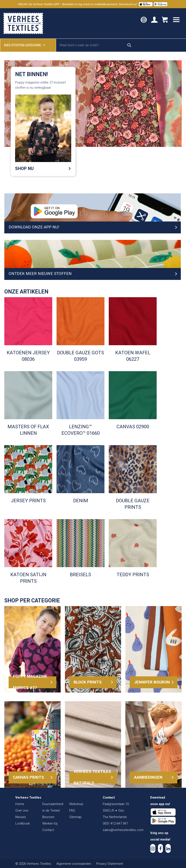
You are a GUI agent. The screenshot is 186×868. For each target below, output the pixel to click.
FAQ (72, 810)
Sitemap (75, 817)
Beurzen (48, 817)
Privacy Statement (110, 864)
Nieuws (21, 817)
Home (20, 804)
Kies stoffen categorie (24, 45)
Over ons (22, 810)
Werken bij (50, 823)
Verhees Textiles (23, 23)
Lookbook (23, 823)
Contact (48, 830)
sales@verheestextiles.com (123, 830)
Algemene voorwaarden (74, 864)
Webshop (76, 804)
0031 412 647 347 (115, 823)
